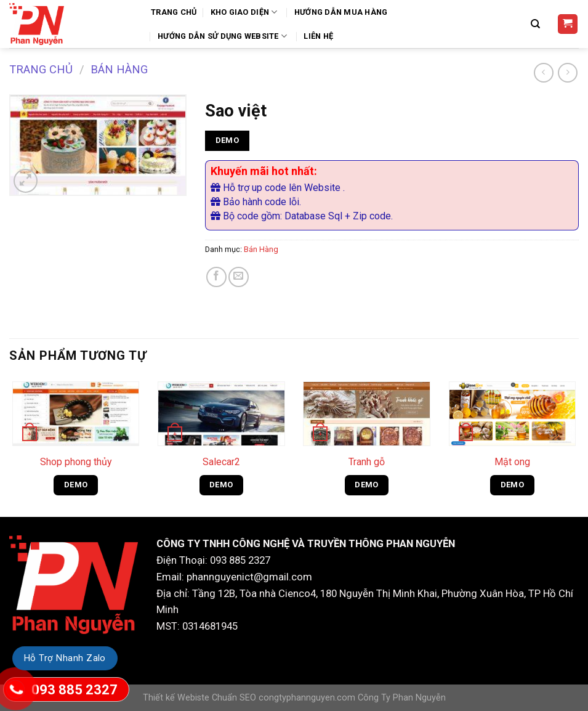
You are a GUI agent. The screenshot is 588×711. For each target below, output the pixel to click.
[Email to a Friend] (239, 277)
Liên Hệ (318, 36)
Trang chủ (41, 69)
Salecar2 (221, 462)
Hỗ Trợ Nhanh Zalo (65, 658)
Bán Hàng (119, 69)
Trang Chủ (174, 12)
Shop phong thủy (76, 462)
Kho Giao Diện (246, 12)
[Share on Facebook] (216, 277)
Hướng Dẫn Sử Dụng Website (224, 36)
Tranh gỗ (367, 462)
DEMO (228, 140)
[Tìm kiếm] (537, 24)
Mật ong (512, 462)
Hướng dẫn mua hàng (341, 12)
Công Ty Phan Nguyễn (402, 698)
